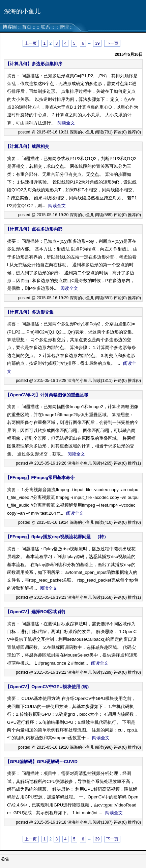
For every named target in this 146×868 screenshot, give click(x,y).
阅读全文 (66, 123)
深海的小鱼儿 (22, 11)
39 (97, 43)
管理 (64, 27)
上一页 (31, 43)
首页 (27, 27)
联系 (46, 27)
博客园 (10, 27)
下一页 (112, 43)
